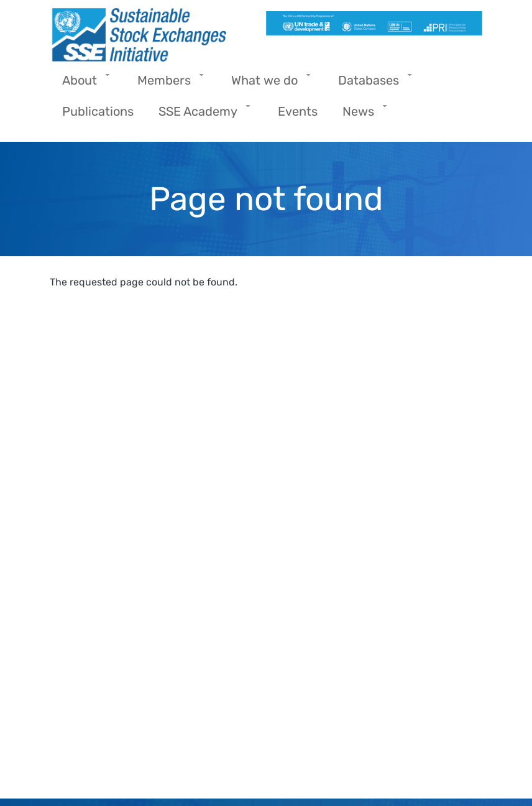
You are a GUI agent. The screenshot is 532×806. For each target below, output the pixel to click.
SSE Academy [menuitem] (201, 115)
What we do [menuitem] (268, 84)
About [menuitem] (83, 84)
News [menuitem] (361, 115)
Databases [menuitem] (372, 84)
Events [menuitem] (298, 111)
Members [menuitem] (167, 84)
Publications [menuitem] (98, 111)
